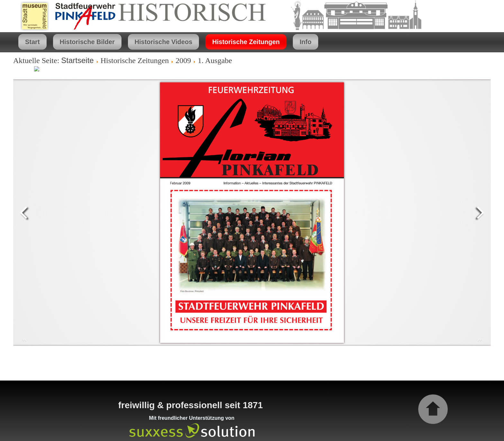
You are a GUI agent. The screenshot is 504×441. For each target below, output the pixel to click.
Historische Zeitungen (246, 42)
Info (306, 42)
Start (32, 42)
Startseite (77, 60)
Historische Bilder (87, 42)
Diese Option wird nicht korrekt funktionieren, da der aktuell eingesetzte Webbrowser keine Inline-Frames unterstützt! (252, 213)
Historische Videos (164, 42)
